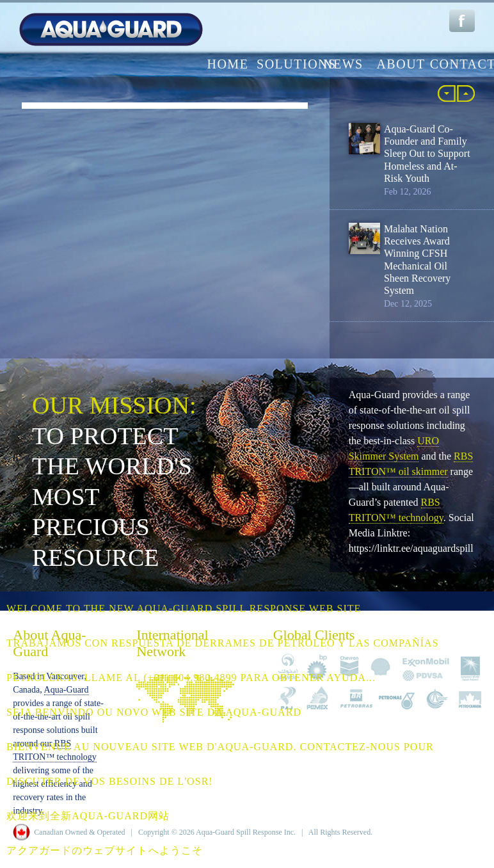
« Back (447, 93)
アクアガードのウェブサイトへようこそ (105, 850)
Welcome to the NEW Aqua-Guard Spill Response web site (184, 608)
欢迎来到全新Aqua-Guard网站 (88, 816)
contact (459, 64)
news (343, 64)
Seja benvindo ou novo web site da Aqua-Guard (154, 712)
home (227, 64)
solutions (285, 64)
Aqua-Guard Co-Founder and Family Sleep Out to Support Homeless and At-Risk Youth (427, 154)
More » (466, 93)
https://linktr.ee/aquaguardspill (411, 548)
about (401, 64)
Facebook (462, 21)
